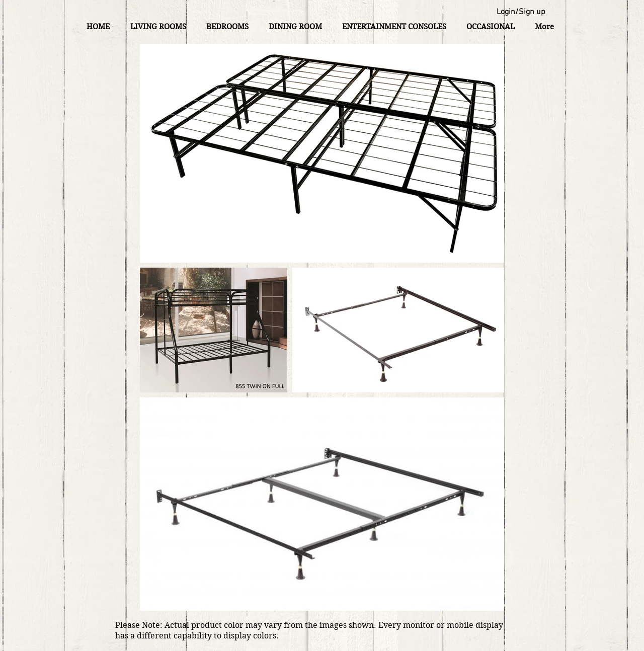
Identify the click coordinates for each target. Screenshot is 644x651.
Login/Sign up (521, 12)
